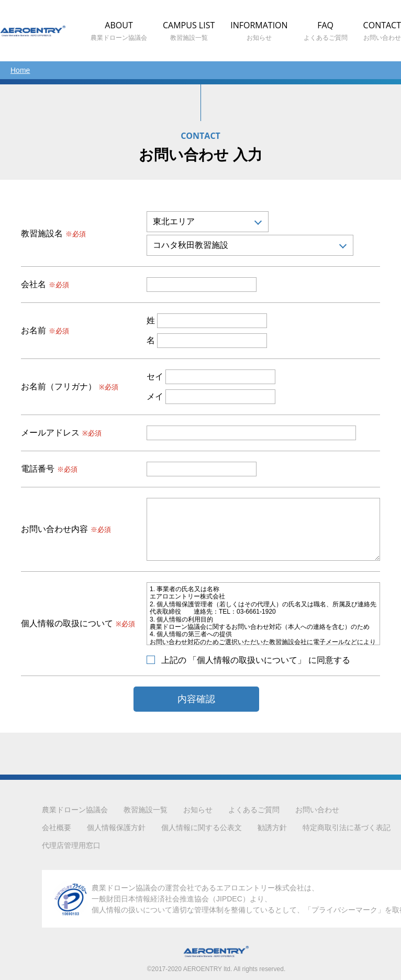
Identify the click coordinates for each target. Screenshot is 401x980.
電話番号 (49, 469)
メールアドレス (61, 433)
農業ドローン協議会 (75, 810)
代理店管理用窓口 (71, 845)
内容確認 (196, 699)
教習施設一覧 (146, 810)
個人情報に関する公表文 (202, 827)
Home (20, 70)
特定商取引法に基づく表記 (347, 827)
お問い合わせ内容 (66, 529)
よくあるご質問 (254, 810)
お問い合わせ (317, 810)
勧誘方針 (272, 827)
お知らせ (198, 810)
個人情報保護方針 (116, 827)
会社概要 (57, 827)
